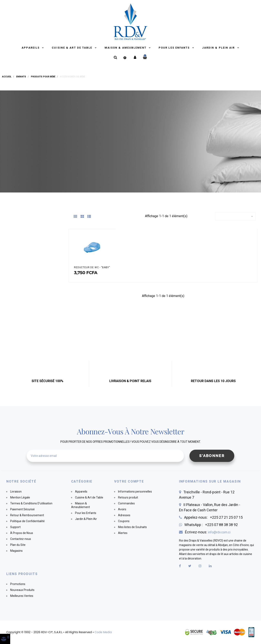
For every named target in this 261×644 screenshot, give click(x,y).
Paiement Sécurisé (22, 509)
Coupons (124, 521)
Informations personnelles (135, 492)
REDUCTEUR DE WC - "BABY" (92, 267)
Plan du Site (18, 545)
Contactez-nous (21, 539)
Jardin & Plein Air (219, 48)
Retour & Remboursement (27, 515)
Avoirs (122, 509)
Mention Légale (20, 497)
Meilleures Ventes (22, 596)
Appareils (31, 48)
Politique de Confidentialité (27, 521)
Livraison (16, 492)
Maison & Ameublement (126, 48)
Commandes (126, 503)
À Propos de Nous (22, 533)
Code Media (103, 632)
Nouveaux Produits (22, 590)
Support (15, 527)
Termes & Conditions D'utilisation (31, 503)
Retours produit (128, 497)
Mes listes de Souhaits (132, 527)
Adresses (124, 515)
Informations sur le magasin (210, 481)
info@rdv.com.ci (219, 532)
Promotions (18, 584)
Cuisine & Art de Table (72, 48)
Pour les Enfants (175, 48)
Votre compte (129, 481)
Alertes (123, 533)
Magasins (16, 551)
